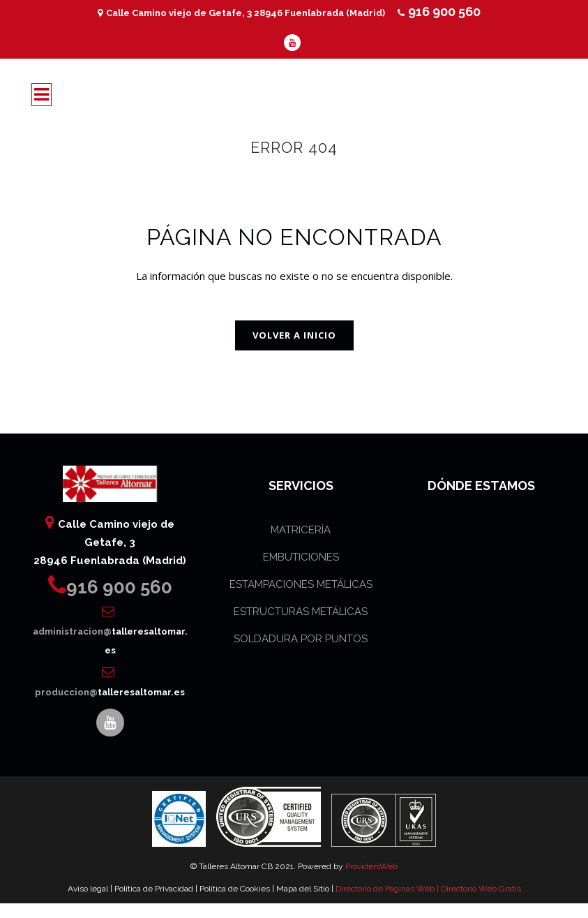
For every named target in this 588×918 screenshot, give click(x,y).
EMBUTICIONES (301, 557)
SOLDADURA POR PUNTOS (301, 639)
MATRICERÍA (301, 530)
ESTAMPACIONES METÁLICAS (301, 584)
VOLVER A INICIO (294, 335)
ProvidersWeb (371, 866)
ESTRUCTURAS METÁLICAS (301, 612)
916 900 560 (439, 12)
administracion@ (110, 631)
